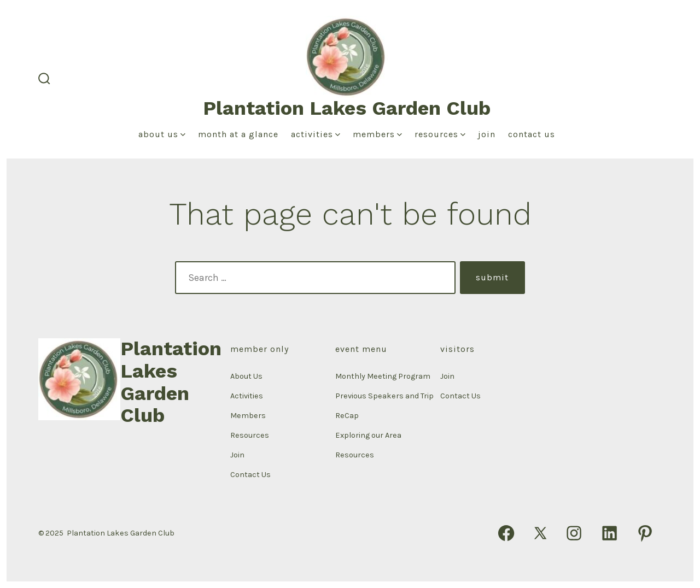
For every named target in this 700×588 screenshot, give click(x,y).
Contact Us (532, 134)
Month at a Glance (238, 134)
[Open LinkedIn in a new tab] (609, 533)
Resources (440, 134)
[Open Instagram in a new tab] (574, 533)
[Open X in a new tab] (540, 533)
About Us (162, 134)
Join (487, 134)
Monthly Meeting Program (383, 376)
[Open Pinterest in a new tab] (645, 533)
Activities (316, 134)
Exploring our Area (368, 435)
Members (377, 134)
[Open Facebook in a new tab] (506, 533)
